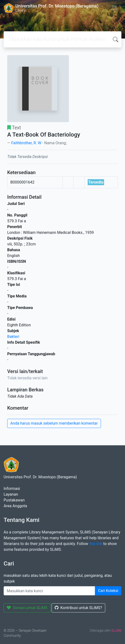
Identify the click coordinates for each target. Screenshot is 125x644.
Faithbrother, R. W (26, 143)
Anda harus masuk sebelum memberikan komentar (54, 423)
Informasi (12, 489)
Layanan (11, 494)
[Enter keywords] (49, 591)
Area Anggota (15, 506)
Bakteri (13, 337)
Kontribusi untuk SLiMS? (78, 608)
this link (96, 544)
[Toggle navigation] (114, 8)
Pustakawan (14, 500)
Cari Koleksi (108, 591)
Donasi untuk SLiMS (27, 608)
